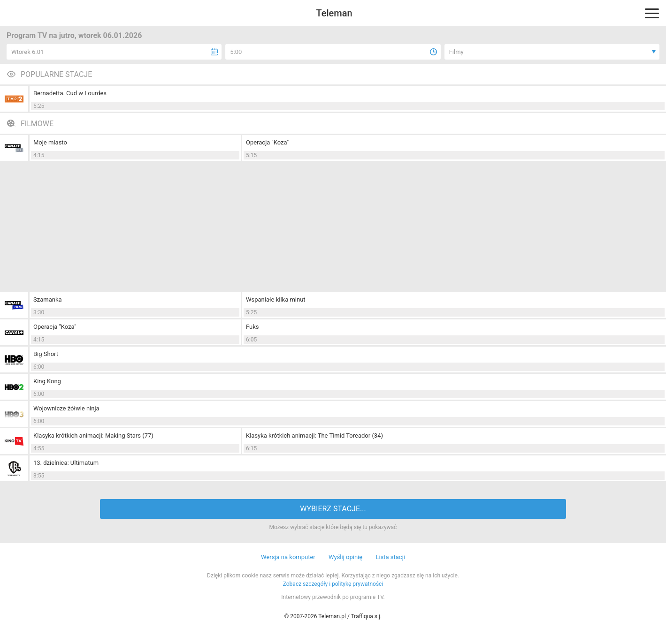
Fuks (253, 327)
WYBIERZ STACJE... (333, 509)
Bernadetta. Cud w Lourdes (70, 93)
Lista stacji (390, 557)
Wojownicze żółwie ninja (66, 408)
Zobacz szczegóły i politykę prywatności (333, 584)
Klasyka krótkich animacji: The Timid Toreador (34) (314, 436)
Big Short (46, 354)
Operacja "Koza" (267, 142)
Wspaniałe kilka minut (276, 299)
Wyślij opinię (345, 557)
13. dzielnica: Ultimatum (66, 463)
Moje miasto (50, 142)
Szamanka (48, 299)
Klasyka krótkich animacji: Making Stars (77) (93, 436)
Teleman (334, 13)
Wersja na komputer (288, 557)
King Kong (47, 381)
